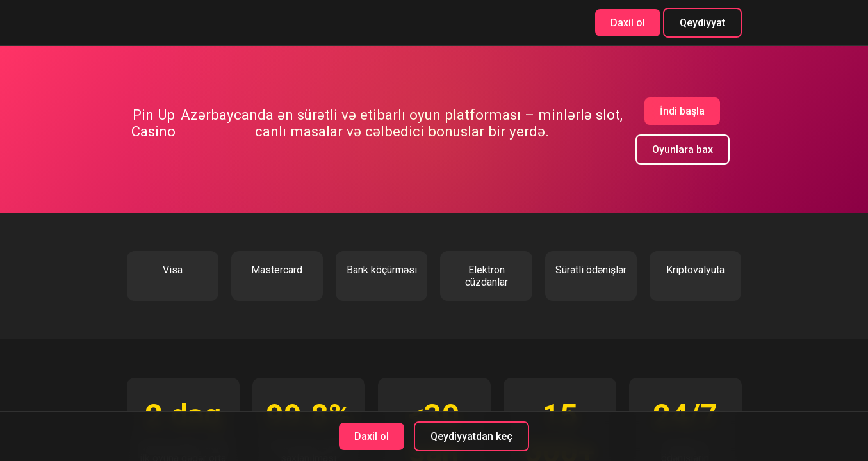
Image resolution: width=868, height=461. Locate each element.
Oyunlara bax (683, 150)
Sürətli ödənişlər (591, 270)
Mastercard (277, 270)
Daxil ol (628, 23)
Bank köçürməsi (382, 270)
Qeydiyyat (702, 23)
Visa (173, 270)
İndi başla (682, 111)
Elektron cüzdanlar (487, 276)
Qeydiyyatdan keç (471, 436)
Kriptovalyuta (695, 270)
